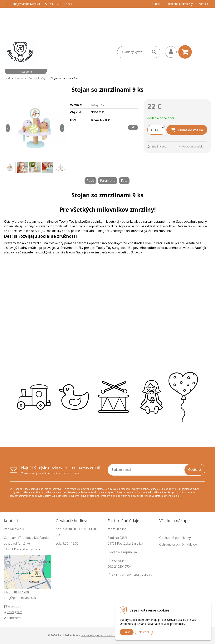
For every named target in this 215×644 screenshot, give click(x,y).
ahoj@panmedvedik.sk (27, 4)
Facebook (12, 606)
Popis (90, 181)
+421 (8, 592)
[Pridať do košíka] (187, 130)
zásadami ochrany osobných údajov (140, 489)
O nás (156, 4)
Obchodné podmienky (179, 4)
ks (156, 130)
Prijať (127, 632)
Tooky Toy (97, 105)
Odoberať (195, 470)
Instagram (13, 612)
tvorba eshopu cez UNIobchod (100, 635)
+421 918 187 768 (61, 4)
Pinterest (12, 618)
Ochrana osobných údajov (178, 544)
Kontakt (203, 4)
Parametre (108, 181)
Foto (124, 181)
